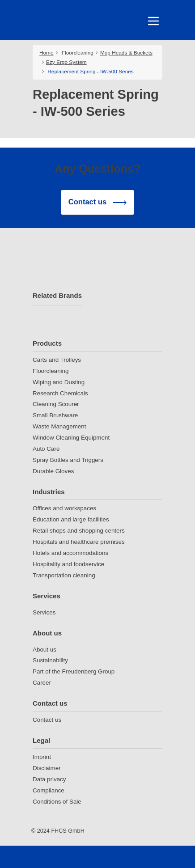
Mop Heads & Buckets (126, 53)
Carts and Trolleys (57, 360)
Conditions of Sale (57, 802)
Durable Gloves (53, 471)
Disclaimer (47, 768)
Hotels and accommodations (70, 553)
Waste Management (59, 426)
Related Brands (57, 295)
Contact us (50, 703)
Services (47, 596)
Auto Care (46, 449)
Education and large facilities (71, 519)
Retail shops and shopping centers (79, 531)
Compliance (49, 790)
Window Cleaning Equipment (71, 438)
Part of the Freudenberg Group (74, 671)
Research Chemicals (60, 393)
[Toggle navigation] (153, 21)
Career (42, 683)
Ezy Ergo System (66, 62)
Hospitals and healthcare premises (79, 542)
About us (47, 633)
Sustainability (50, 660)
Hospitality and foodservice (68, 564)
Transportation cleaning (64, 575)
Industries (49, 492)
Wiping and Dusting (59, 382)
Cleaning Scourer (56, 404)
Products (47, 343)
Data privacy (49, 779)
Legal (41, 740)
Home (47, 53)
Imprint (42, 757)
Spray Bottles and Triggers (68, 460)
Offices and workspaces (64, 508)
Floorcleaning (78, 53)
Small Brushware (55, 415)
